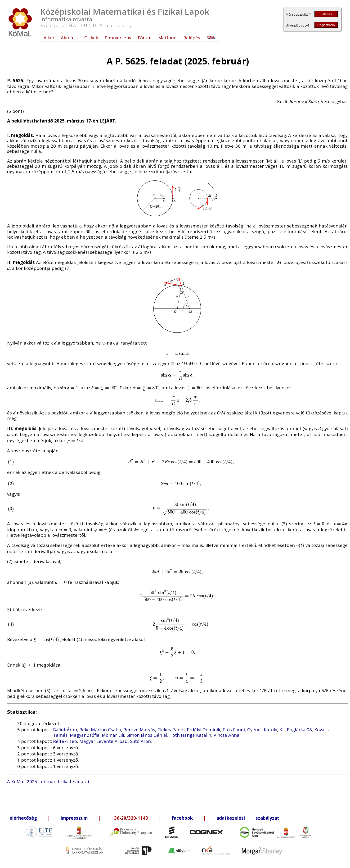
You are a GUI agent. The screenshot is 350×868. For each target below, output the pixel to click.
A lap (49, 38)
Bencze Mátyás (139, 729)
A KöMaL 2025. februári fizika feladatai (48, 781)
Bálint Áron (65, 729)
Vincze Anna (227, 735)
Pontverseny (118, 38)
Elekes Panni (171, 729)
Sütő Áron (140, 741)
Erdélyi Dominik (204, 729)
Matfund (167, 38)
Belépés (326, 14)
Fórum (145, 38)
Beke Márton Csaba (100, 729)
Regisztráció (326, 25)
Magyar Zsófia (85, 735)
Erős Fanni (234, 729)
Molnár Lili (113, 735)
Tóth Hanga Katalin (190, 735)
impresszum (74, 818)
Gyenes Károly (262, 729)
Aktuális (69, 38)
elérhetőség (23, 818)
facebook (182, 818)
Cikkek (91, 38)
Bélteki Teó (65, 741)
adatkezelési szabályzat (248, 818)
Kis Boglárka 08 (296, 729)
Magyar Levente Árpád (103, 741)
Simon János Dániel (147, 735)
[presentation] (83, 80)
